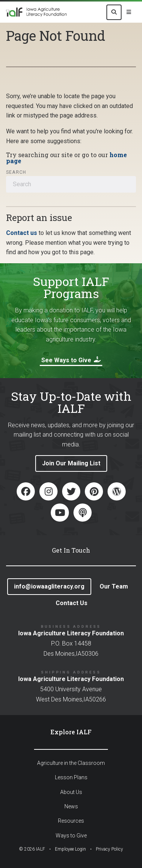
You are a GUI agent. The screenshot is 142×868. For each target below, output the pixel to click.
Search (16, 172)
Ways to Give (71, 836)
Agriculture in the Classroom (71, 763)
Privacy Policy (109, 849)
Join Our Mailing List (71, 463)
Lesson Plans (71, 777)
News (71, 806)
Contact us (22, 233)
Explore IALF (71, 732)
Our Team (114, 586)
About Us (71, 792)
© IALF (32, 849)
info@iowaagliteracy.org (49, 586)
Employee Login (70, 849)
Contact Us (72, 603)
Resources (71, 821)
